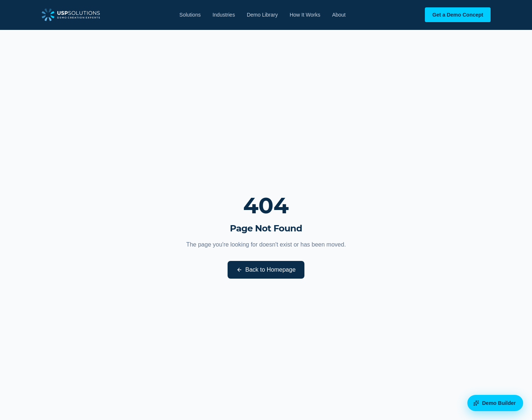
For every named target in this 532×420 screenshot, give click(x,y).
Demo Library (262, 15)
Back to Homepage (266, 270)
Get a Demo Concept (458, 15)
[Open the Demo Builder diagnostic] (495, 403)
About (339, 15)
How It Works (305, 15)
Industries (224, 15)
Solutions (190, 15)
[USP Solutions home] (71, 15)
